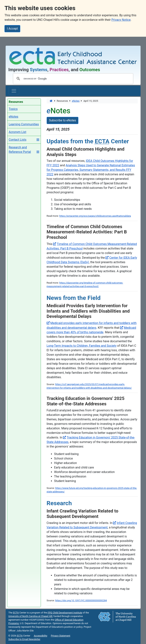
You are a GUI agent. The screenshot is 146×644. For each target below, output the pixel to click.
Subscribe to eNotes (63, 120)
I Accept (12, 29)
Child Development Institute (65, 613)
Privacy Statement (61, 636)
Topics (13, 109)
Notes (76, 101)
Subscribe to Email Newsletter (24, 639)
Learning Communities (24, 124)
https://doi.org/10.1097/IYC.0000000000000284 (81, 600)
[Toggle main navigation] (14, 91)
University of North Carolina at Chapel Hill (30, 616)
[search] (73, 79)
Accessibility (40, 636)
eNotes (14, 117)
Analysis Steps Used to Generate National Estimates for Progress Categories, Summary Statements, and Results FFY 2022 (91, 170)
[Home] (51, 101)
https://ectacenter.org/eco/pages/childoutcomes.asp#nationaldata (95, 216)
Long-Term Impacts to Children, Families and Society (82, 346)
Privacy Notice (121, 20)
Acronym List (18, 132)
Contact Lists (18, 140)
